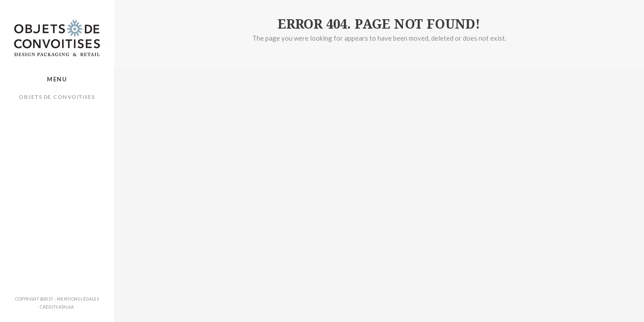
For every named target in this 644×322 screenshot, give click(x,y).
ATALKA (66, 307)
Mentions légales (78, 299)
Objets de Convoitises (57, 97)
